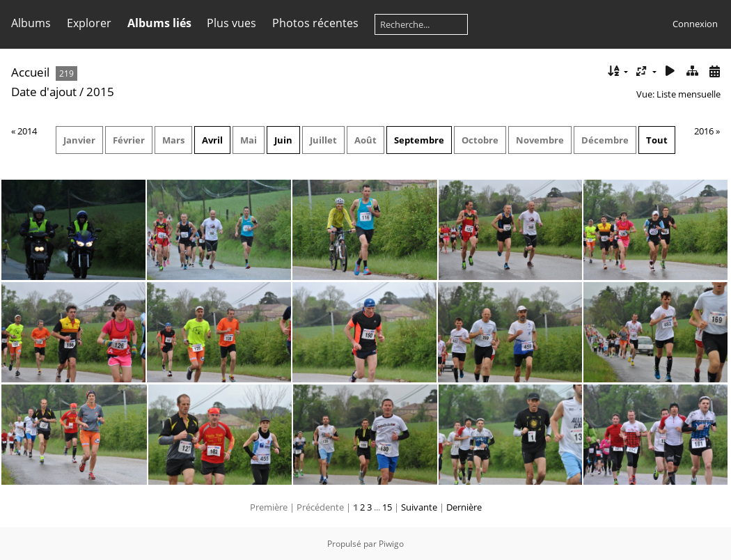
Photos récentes (315, 23)
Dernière (464, 507)
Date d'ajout (44, 92)
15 (387, 507)
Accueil (30, 72)
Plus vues (231, 23)
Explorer (89, 23)
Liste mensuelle (689, 94)
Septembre (419, 140)
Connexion (695, 24)
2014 (27, 131)
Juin (283, 140)
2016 (704, 131)
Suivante (419, 507)
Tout (657, 140)
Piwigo (391, 544)
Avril (212, 140)
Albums (31, 23)
